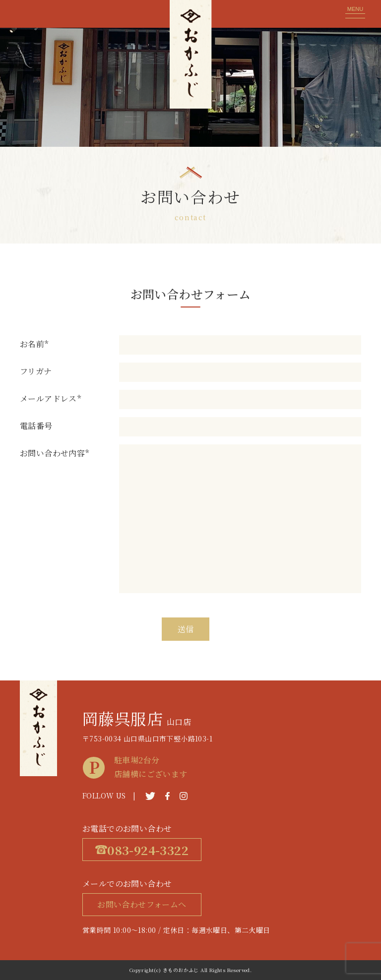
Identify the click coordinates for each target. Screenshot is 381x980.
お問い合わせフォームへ (142, 904)
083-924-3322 (142, 850)
